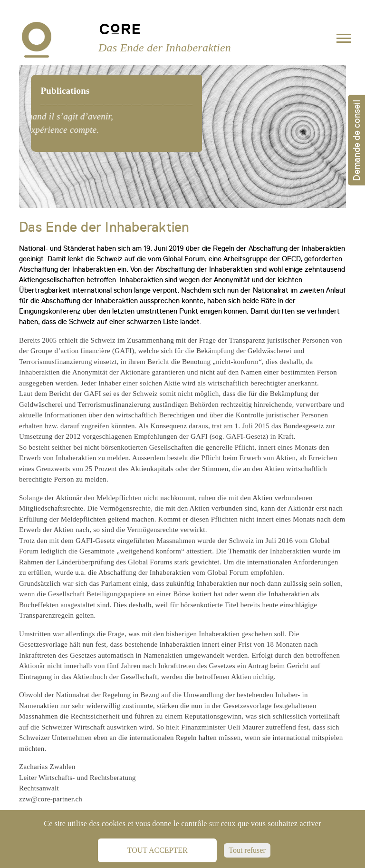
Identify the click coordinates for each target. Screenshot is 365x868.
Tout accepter (158, 850)
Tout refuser (247, 850)
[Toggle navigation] (344, 40)
